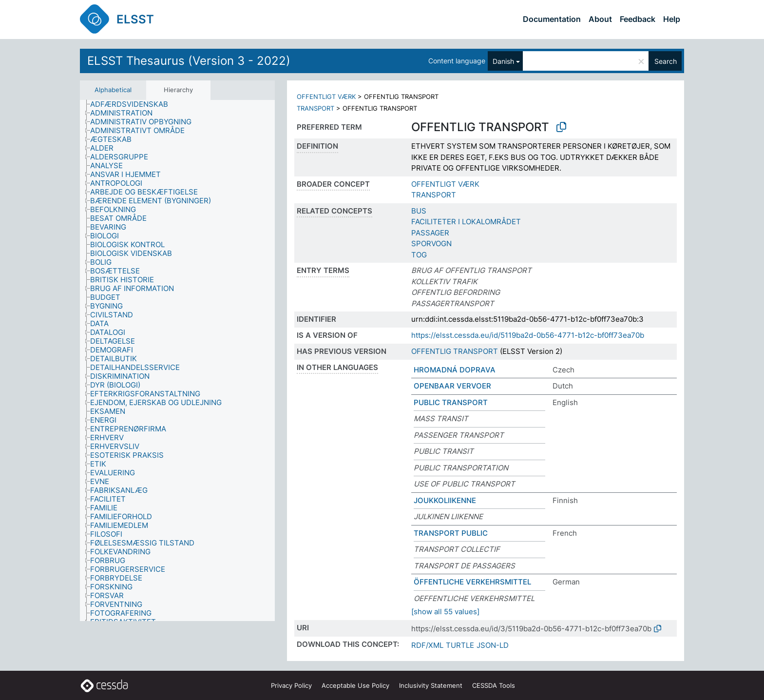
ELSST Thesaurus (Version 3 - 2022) (189, 61)
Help (672, 19)
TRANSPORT (315, 108)
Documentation (552, 19)
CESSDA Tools (494, 685)
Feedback (638, 19)
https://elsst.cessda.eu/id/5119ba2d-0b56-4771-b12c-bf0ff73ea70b (528, 335)
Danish (503, 61)
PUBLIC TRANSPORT (451, 402)
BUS (419, 211)
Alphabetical (113, 90)
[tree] (177, 360)
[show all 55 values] (445, 612)
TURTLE (460, 645)
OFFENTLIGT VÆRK (326, 97)
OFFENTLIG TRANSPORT (455, 351)
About (600, 19)
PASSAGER (430, 233)
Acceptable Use (355, 685)
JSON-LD (493, 645)
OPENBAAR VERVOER (452, 386)
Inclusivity (431, 685)
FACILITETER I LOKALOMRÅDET (466, 222)
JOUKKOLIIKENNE (445, 500)
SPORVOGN (431, 243)
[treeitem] (133, 104)
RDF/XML (427, 645)
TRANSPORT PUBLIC (451, 533)
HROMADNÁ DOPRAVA (455, 370)
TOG (419, 255)
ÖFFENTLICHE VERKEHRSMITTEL (472, 582)
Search (666, 61)
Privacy (291, 685)
